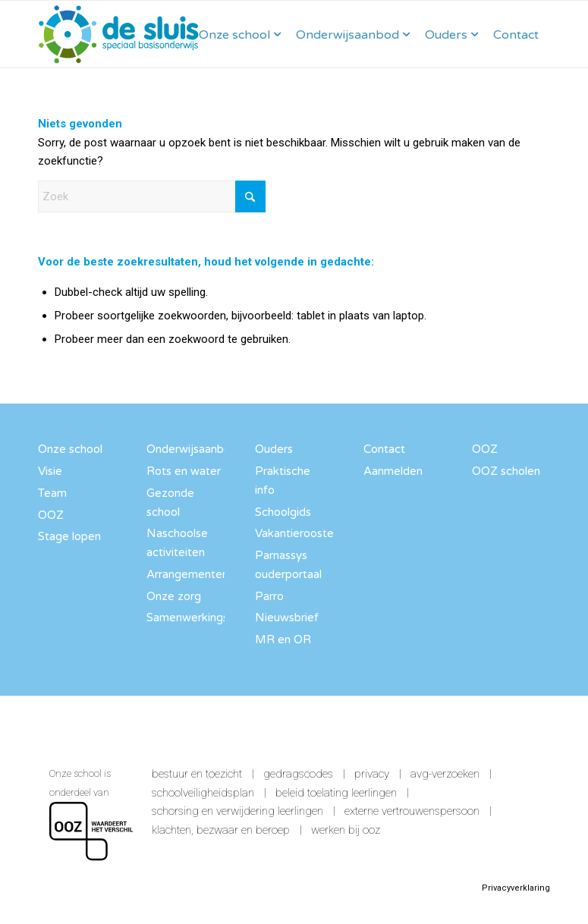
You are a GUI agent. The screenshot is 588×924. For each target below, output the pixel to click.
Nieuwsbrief (287, 618)
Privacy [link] (372, 774)
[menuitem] (240, 34)
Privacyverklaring (516, 888)
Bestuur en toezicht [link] (197, 774)
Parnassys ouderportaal (288, 565)
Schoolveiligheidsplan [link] (203, 793)
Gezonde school (170, 503)
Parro (269, 596)
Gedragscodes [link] (298, 774)
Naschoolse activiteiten (177, 543)
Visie (50, 471)
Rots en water (184, 471)
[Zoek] (152, 196)
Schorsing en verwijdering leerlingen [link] (237, 811)
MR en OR (283, 640)
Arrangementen (186, 574)
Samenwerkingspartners (186, 618)
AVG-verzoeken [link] (445, 774)
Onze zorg (174, 596)
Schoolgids (283, 512)
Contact (384, 449)
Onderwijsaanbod (186, 449)
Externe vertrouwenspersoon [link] (412, 811)
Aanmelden (393, 471)
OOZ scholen (506, 471)
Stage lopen (69, 536)
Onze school (70, 449)
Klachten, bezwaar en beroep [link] (221, 830)
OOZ (51, 515)
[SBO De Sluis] (119, 34)
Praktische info (283, 481)
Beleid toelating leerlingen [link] (336, 793)
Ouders (274, 449)
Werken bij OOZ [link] (346, 830)
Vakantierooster (294, 533)
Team (52, 493)
